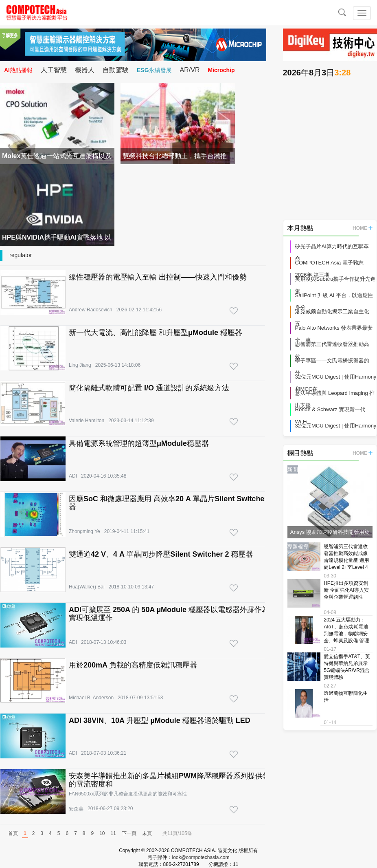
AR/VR (190, 70)
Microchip (221, 70)
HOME (363, 228)
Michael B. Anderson (91, 698)
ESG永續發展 (154, 70)
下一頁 (129, 833)
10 (102, 833)
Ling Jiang (80, 365)
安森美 (76, 809)
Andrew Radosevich (91, 310)
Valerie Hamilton (87, 421)
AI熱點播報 (18, 70)
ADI (73, 476)
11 (113, 833)
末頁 (147, 833)
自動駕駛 (116, 70)
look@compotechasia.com (201, 857)
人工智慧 (54, 70)
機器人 (85, 70)
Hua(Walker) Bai (87, 587)
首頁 (13, 833)
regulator (21, 255)
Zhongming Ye (84, 531)
